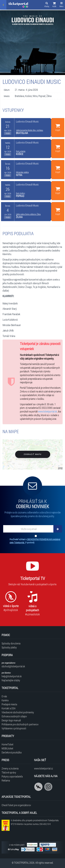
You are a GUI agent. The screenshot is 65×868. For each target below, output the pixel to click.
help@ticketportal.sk (12, 676)
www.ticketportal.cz (43, 768)
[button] (54, 5)
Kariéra (5, 700)
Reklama (6, 780)
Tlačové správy (9, 772)
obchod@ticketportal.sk (13, 666)
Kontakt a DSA (9, 708)
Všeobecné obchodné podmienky (18, 712)
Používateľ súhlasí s (35, 541)
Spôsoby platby (9, 647)
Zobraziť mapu (33, 454)
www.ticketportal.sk (48, 411)
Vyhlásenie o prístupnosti (14, 728)
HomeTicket (7, 744)
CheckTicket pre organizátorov (16, 805)
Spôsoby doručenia (11, 643)
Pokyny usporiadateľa (12, 776)
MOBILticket (7, 748)
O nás (4, 696)
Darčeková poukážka (12, 752)
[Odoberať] (58, 529)
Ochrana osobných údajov (14, 716)
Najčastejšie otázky (11, 680)
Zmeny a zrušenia (10, 768)
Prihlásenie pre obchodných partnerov (20, 724)
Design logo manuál (11, 720)
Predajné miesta (9, 704)
